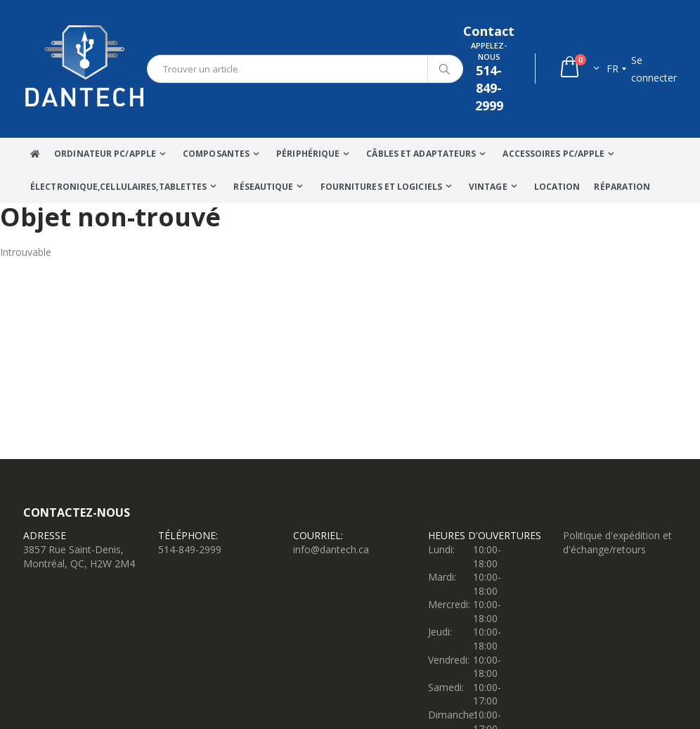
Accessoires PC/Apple (553, 154)
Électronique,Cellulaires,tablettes (118, 187)
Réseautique (263, 187)
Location (557, 187)
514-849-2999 (190, 549)
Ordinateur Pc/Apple (105, 154)
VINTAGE (488, 187)
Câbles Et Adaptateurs (421, 154)
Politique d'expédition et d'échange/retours (617, 542)
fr (612, 69)
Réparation (622, 187)
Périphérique (308, 154)
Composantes (216, 154)
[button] (579, 69)
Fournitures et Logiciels (381, 187)
